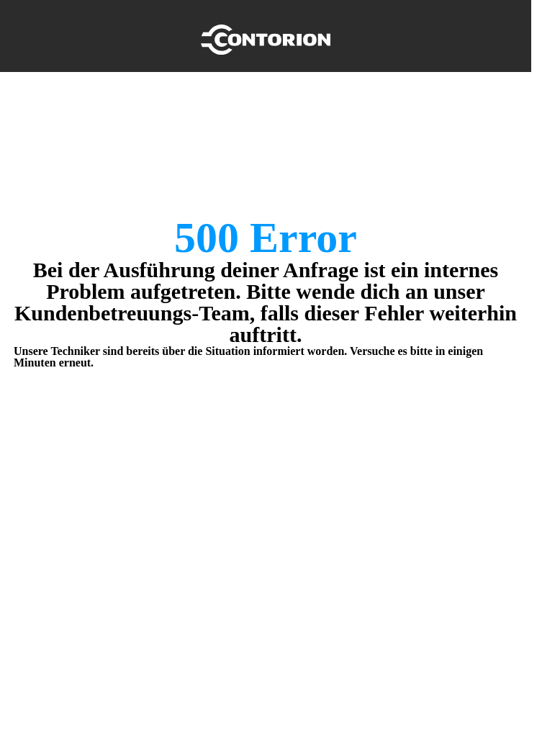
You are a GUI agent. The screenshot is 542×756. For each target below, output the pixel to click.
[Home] (266, 36)
